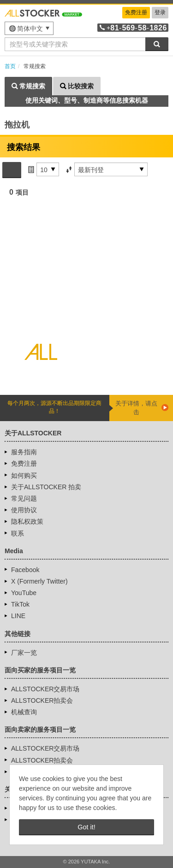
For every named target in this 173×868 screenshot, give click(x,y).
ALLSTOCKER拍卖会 (42, 700)
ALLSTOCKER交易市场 (45, 689)
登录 (160, 12)
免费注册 (136, 12)
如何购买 (24, 475)
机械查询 (24, 712)
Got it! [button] (86, 827)
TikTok (20, 604)
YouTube (24, 593)
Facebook (25, 570)
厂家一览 (24, 653)
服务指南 (24, 452)
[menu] (29, 28)
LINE (18, 616)
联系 (18, 533)
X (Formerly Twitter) (39, 581)
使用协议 (24, 510)
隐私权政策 (27, 521)
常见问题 (24, 498)
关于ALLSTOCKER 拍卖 (46, 487)
